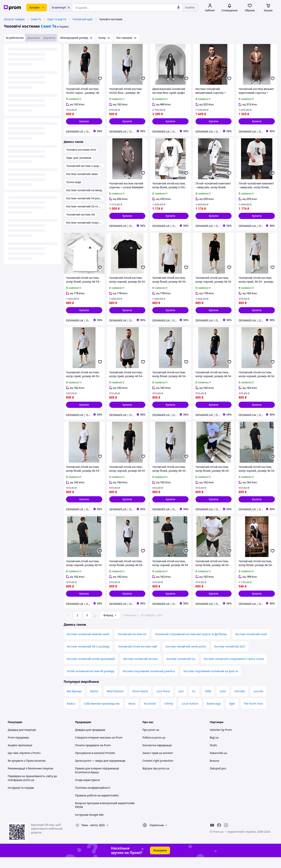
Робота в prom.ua (154, 748)
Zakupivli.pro (218, 779)
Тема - (90, 836)
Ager (232, 714)
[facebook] (219, 836)
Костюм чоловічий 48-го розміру (88, 657)
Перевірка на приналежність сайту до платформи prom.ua (32, 789)
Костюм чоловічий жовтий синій (88, 645)
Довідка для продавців (90, 741)
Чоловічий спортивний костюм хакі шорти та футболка (191, 645)
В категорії (61, 7)
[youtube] (212, 836)
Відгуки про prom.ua (156, 779)
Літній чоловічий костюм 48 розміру (91, 682)
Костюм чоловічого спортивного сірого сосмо (234, 670)
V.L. (194, 702)
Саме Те (49, 26)
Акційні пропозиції (20, 756)
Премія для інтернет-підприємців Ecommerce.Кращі (97, 781)
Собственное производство (102, 714)
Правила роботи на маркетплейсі (97, 806)
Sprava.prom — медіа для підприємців (100, 771)
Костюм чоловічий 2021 (230, 657)
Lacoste (258, 702)
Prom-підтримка (18, 748)
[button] (84, 121)
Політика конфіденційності (93, 798)
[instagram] (226, 836)
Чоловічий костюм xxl (132, 645)
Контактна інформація (157, 756)
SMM (208, 702)
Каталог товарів (14, 19)
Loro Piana (163, 702)
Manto (94, 702)
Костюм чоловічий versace (141, 670)
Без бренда (74, 702)
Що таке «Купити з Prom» (24, 764)
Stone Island (140, 702)
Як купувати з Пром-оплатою (27, 771)
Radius (71, 714)
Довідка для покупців (22, 741)
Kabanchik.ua (218, 764)
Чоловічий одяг (83, 19)
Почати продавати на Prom (93, 756)
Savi (181, 702)
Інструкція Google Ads (89, 825)
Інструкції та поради (21, 798)
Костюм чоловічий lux (181, 670)
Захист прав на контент (158, 764)
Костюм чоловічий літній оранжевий (91, 670)
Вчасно (215, 771)
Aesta (132, 714)
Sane (223, 702)
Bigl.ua (214, 748)
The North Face (253, 714)
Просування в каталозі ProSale (95, 764)
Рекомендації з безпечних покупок (30, 779)
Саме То (36, 19)
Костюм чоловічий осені (251, 645)
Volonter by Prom (221, 741)
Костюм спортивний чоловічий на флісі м (211, 682)
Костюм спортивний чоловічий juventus (149, 682)
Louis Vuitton (190, 714)
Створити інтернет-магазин (93, 748)
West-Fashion (115, 702)
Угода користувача (87, 791)
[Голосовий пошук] (179, 8)
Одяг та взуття (57, 19)
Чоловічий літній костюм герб (138, 657)
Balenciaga (214, 714)
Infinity (169, 714)
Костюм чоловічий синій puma (186, 657)
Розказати (160, 861)
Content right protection (158, 771)
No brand (150, 714)
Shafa (213, 756)
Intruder (240, 702)
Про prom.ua (151, 741)
